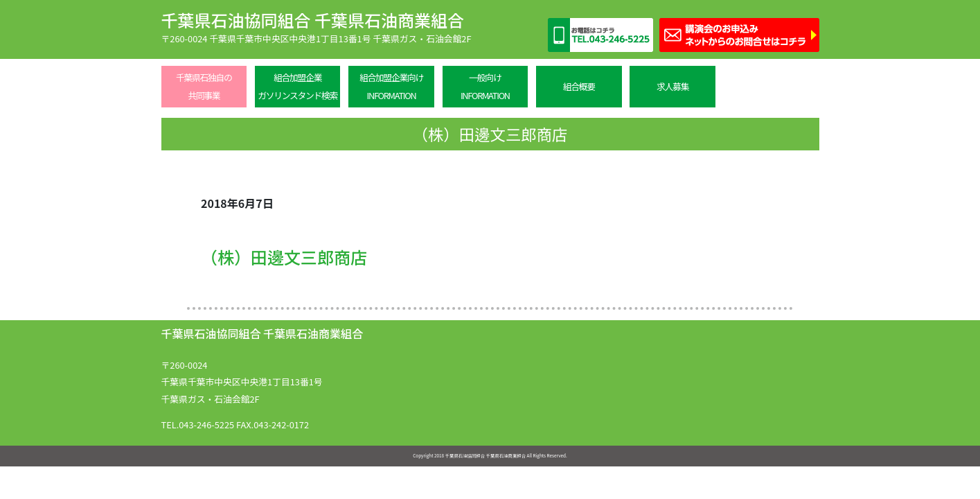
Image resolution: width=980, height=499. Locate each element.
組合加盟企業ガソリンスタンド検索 (297, 86)
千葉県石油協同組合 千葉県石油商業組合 (313, 20)
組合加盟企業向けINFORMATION (391, 86)
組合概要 (579, 86)
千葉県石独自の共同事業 (204, 86)
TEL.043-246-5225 (198, 424)
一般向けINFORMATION (485, 86)
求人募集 (672, 86)
